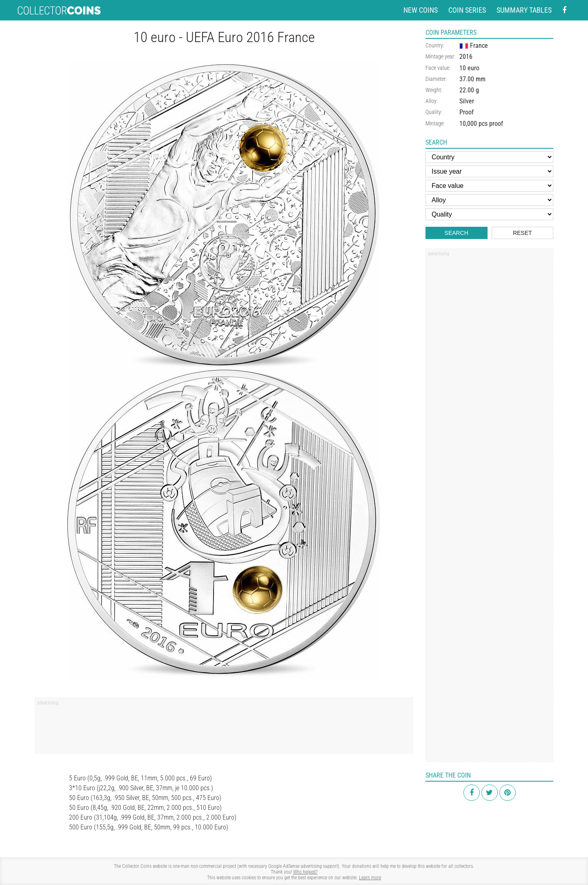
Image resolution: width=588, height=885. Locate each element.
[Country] (489, 157)
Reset (522, 233)
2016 (466, 57)
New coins (421, 10)
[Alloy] (489, 200)
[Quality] (489, 214)
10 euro (469, 68)
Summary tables (524, 10)
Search (457, 233)
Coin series (467, 10)
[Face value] (489, 186)
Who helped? (305, 872)
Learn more (370, 878)
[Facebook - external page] (564, 10)
